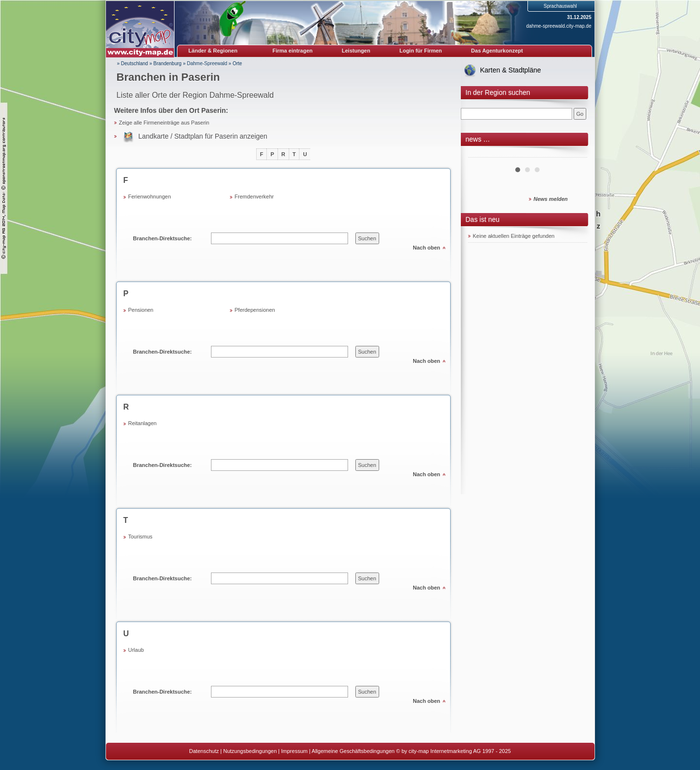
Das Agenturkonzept (497, 51)
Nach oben (426, 248)
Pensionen (141, 310)
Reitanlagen (143, 423)
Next (575, 154)
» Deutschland (133, 63)
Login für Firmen (421, 51)
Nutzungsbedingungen (250, 751)
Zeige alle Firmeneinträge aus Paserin (164, 123)
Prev (481, 154)
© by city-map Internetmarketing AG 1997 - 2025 (454, 751)
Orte (237, 63)
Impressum (294, 751)
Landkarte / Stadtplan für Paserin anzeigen (203, 136)
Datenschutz (204, 751)
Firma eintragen (293, 51)
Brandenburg (168, 63)
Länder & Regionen (213, 51)
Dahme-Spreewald (207, 63)
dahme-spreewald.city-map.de (559, 26)
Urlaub (136, 650)
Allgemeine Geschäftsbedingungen (353, 751)
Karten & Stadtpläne (511, 70)
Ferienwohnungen (150, 197)
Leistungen (356, 51)
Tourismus (140, 537)
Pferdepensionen (255, 310)
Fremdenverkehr (254, 197)
